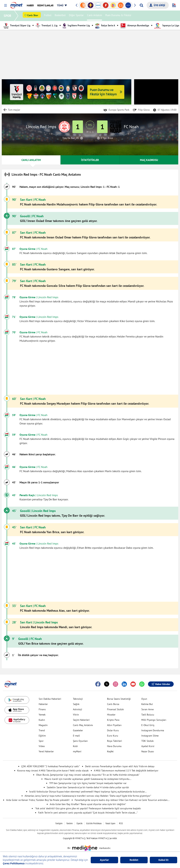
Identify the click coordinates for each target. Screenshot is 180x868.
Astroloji (78, 709)
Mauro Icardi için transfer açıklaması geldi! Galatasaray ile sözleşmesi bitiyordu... (88, 779)
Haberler (43, 704)
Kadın (42, 720)
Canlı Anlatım (95, 16)
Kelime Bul (147, 704)
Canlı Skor (33, 16)
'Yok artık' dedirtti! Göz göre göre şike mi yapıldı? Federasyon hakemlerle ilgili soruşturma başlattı (88, 808)
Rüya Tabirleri (115, 741)
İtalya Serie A (105, 25)
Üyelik (79, 823)
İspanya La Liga (167, 25)
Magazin (43, 725)
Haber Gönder (161, 684)
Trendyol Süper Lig (17, 25)
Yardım (70, 823)
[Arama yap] (141, 5)
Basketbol (61, 16)
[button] (6, 6)
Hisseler (111, 715)
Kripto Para (113, 720)
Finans (42, 709)
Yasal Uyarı (110, 823)
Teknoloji (78, 699)
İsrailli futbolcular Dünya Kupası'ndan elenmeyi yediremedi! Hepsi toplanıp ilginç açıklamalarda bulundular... (88, 792)
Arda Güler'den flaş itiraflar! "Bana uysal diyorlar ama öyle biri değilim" (88, 804)
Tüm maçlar (14, 110)
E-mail (76, 736)
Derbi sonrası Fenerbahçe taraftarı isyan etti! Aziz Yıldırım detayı (120, 766)
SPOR (8, 16)
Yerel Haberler (46, 751)
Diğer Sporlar (77, 16)
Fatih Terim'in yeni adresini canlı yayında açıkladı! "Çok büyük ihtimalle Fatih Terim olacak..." (88, 813)
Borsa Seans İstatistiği (119, 699)
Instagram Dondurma (153, 730)
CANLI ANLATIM (31, 160)
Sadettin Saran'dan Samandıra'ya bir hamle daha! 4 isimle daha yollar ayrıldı (88, 787)
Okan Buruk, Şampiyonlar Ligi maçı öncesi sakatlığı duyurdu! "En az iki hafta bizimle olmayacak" (88, 775)
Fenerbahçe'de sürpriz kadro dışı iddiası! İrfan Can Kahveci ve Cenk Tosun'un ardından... (122, 800)
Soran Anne (147, 709)
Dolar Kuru (113, 730)
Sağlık (76, 704)
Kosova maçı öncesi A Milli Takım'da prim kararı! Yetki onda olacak (53, 771)
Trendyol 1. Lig (47, 25)
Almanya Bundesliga (135, 25)
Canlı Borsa (113, 704)
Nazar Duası (148, 751)
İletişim (59, 823)
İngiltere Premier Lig (76, 25)
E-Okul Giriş (148, 725)
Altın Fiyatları (114, 725)
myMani (77, 751)
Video (42, 746)
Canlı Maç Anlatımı (83, 725)
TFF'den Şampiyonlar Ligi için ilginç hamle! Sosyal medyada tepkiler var (88, 783)
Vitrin (76, 715)
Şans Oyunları (80, 741)
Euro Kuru (113, 736)
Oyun (144, 699)
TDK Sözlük (147, 741)
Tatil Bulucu (148, 715)
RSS (121, 823)
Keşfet (110, 751)
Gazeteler (78, 730)
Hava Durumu (114, 746)
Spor (41, 741)
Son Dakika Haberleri (50, 699)
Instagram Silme (150, 736)
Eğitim (42, 736)
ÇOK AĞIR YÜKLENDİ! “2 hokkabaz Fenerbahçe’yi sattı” (51, 766)
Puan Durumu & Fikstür (119, 16)
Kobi (75, 746)
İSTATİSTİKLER (90, 160)
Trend (42, 730)
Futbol (48, 16)
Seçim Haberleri (81, 720)
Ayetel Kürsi (148, 746)
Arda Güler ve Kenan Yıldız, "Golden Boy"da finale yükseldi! (38, 800)
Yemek (42, 715)
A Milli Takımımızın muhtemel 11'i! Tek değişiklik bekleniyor (126, 771)
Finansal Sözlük (115, 709)
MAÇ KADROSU (149, 160)
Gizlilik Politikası (94, 823)
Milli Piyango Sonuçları (154, 720)
